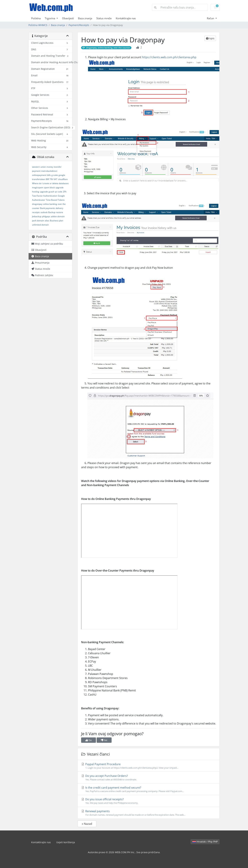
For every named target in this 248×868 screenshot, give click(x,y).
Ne (104, 740)
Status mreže (104, 18)
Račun (211, 18)
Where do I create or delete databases (50, 183)
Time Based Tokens (55, 200)
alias (47, 221)
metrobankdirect (49, 171)
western (36, 167)
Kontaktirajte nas (126, 18)
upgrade (44, 192)
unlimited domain (40, 225)
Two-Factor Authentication (45, 196)
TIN (51, 179)
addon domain (58, 216)
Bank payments (48, 208)
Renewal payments (149, 813)
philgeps (46, 216)
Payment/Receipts (79, 25)
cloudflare (63, 179)
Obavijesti (68, 18)
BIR (47, 179)
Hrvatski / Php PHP (205, 842)
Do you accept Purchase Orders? (149, 778)
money (50, 167)
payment (36, 171)
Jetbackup (37, 216)
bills (49, 175)
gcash (51, 192)
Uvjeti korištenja (66, 842)
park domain (38, 221)
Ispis (210, 38)
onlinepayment (39, 175)
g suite (55, 175)
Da (89, 740)
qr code (59, 192)
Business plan (57, 221)
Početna (36, 18)
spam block (49, 188)
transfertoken (39, 179)
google (62, 175)
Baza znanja (85, 18)
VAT (55, 179)
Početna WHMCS (38, 25)
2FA (65, 192)
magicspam (38, 188)
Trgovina (50, 18)
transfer (58, 167)
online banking (50, 204)
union (43, 167)
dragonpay (37, 204)
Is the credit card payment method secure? (149, 789)
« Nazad (87, 824)
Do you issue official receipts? (149, 801)
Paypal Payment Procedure (149, 766)
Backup (52, 212)
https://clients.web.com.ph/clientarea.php (169, 57)
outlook (44, 212)
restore (60, 212)
